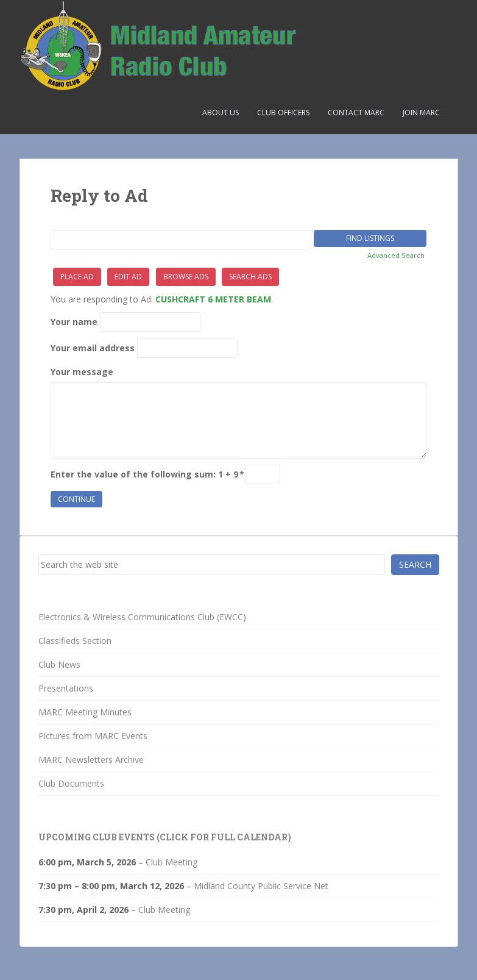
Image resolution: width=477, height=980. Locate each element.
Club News (59, 664)
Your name (74, 322)
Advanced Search (396, 255)
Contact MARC (356, 113)
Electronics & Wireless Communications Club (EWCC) (142, 617)
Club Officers (283, 113)
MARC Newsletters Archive (91, 760)
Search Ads (250, 277)
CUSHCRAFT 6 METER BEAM (213, 299)
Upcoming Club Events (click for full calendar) (165, 837)
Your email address (93, 348)
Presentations (66, 688)
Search (415, 564)
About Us (221, 113)
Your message (82, 372)
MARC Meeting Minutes (85, 712)
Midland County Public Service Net (261, 886)
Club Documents (71, 783)
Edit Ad (128, 277)
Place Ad (77, 277)
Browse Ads (186, 277)
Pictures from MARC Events (93, 736)
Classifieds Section (75, 641)
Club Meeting (171, 862)
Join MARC (421, 113)
